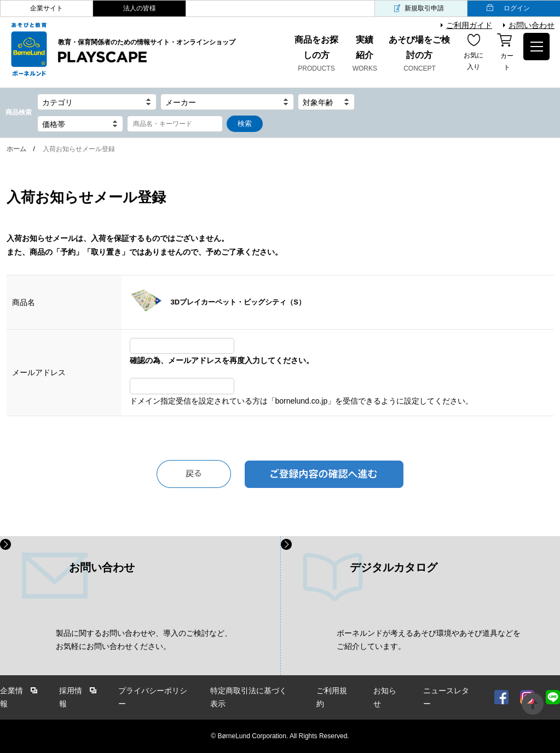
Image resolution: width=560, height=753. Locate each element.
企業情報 (11, 697)
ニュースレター (446, 697)
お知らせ (385, 697)
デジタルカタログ (394, 567)
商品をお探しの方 (316, 55)
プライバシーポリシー (153, 697)
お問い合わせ (532, 25)
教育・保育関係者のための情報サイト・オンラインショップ (147, 51)
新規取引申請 (424, 8)
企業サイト (47, 8)
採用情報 (71, 697)
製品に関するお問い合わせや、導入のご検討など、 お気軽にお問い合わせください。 (144, 640)
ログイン (517, 8)
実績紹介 (365, 55)
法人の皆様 (140, 8)
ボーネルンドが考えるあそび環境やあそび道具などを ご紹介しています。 (429, 640)
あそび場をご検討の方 (420, 55)
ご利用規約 (332, 697)
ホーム (16, 149)
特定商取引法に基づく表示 (249, 697)
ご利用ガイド (469, 25)
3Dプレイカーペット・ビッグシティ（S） (238, 302)
